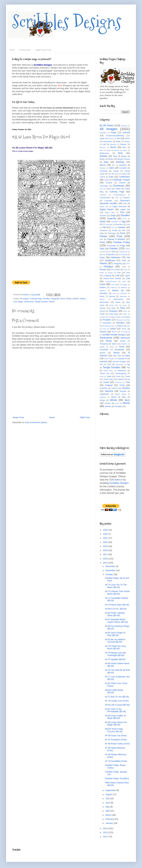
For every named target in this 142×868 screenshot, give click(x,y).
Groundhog (123, 255)
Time (102, 376)
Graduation (110, 255)
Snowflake (104, 350)
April (108, 811)
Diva (122, 212)
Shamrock (125, 338)
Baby (118, 142)
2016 (106, 559)
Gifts (113, 252)
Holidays (108, 267)
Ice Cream (115, 270)
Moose (112, 296)
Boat (115, 156)
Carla (117, 174)
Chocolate (104, 186)
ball (104, 144)
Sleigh (102, 347)
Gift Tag (105, 252)
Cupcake (108, 201)
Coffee (118, 189)
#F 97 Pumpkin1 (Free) (116, 740)
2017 (106, 554)
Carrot (102, 177)
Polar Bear (114, 314)
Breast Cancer (124, 159)
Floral (62, 299)
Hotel (124, 267)
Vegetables (104, 394)
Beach (113, 147)
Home (12, 50)
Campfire (123, 168)
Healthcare (110, 260)
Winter (113, 400)
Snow (122, 347)
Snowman (119, 350)
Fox (101, 239)
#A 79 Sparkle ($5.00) (115, 659)
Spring (116, 353)
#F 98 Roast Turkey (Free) (117, 744)
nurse (125, 305)
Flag (102, 233)
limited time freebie (112, 278)
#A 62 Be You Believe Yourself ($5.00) (115, 641)
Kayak (110, 273)
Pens (125, 311)
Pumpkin (107, 320)
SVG (109, 364)
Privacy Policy (25, 50)
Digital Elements (119, 207)
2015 (106, 563)
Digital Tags (110, 212)
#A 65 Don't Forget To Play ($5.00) (115, 634)
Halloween (116, 257)
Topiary (121, 379)
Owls (113, 308)
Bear (124, 147)
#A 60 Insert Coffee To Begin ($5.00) (115, 717)
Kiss (128, 273)
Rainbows (107, 323)
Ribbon (120, 326)
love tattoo (115, 285)
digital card (104, 207)
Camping (103, 171)
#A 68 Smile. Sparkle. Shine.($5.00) (115, 614)
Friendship (111, 246)
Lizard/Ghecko (111, 282)
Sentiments (29, 302)
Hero (128, 264)
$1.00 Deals (107, 125)
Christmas (118, 186)
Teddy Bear (108, 371)
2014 (106, 828)
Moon (102, 296)
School (103, 332)
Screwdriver (125, 332)
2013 (106, 832)
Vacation (126, 388)
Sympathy (119, 364)
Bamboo (113, 144)
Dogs (113, 215)
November (111, 570)
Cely (106, 180)
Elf (101, 224)
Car (109, 174)
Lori (124, 282)
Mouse (102, 299)
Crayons (126, 198)
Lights (127, 276)
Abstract (124, 126)
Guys (102, 257)
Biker (125, 150)
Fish (124, 230)
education (115, 222)
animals (126, 132)
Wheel (114, 397)
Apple (102, 138)
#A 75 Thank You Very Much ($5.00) (115, 647)
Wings (102, 400)
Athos (127, 138)
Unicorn (115, 388)
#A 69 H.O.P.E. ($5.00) (116, 609)
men (114, 293)
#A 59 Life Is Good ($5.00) (117, 705)
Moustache (118, 299)
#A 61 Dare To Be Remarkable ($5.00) (115, 710)
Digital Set (125, 210)
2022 (106, 534)
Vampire (123, 391)
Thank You (105, 373)
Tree (128, 382)
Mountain (123, 296)
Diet (125, 204)
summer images (119, 362)
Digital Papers (107, 209)
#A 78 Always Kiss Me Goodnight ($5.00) (115, 654)
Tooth (128, 376)
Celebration (124, 177)
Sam (104, 329)
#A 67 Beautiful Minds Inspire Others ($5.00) (116, 621)
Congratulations (119, 195)
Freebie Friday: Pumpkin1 (117, 778)
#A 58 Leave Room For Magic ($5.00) (116, 724)
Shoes (123, 341)
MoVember (104, 302)
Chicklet (122, 183)
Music (118, 302)
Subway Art (122, 359)
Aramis (111, 138)
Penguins (113, 311)
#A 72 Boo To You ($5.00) (117, 697)
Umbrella (103, 388)
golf (101, 255)
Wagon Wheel (120, 394)
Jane (125, 270)
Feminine (104, 230)
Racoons (120, 320)
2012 (106, 837)
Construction (105, 198)
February (110, 819)
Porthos (103, 317)
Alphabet (103, 133)
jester (102, 273)
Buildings (120, 162)
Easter (103, 221)
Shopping (104, 344)
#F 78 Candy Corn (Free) (117, 701)
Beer (102, 150)
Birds (120, 153)
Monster (124, 293)
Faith (128, 224)
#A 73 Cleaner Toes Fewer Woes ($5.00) (117, 593)
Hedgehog (118, 264)
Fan (113, 227)
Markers (103, 291)
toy (129, 379)
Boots (111, 159)
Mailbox (103, 288)
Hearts (83, 299)
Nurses (103, 308)
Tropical (109, 385)
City (101, 189)
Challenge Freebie (121, 180)
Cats (111, 177)
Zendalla (118, 406)
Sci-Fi (114, 332)
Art (118, 138)
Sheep (109, 341)
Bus (114, 165)
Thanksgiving (121, 373)
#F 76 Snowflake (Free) (116, 761)
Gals (102, 249)
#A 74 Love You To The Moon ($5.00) (116, 586)
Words (52, 302)
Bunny (103, 165)
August (109, 794)
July (108, 798)
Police (125, 314)
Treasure (118, 382)
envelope (109, 224)
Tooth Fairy (108, 379)
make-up (114, 288)
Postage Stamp (114, 317)
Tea (128, 368)
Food (119, 236)
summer (104, 361)
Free (102, 242)
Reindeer (120, 323)
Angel (114, 132)
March (109, 815)
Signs (114, 344)
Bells (109, 150)
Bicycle (117, 150)
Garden (76, 299)
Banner (123, 144)
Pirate (102, 314)
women (108, 403)
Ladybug (108, 276)
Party (123, 308)
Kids (119, 273)
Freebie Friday (122, 242)
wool (117, 403)
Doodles (46, 299)
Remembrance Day (107, 326)
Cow (117, 198)
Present (127, 317)
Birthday (104, 156)
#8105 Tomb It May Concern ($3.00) (114, 730)
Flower (69, 299)
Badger (127, 142)
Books (124, 156)
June (108, 803)
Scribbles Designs (67, 22)
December (111, 566)
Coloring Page (36, 299)
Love (102, 284)
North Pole (114, 305)
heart (124, 261)
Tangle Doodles (41, 302)
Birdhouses (104, 153)
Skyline (124, 344)
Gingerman (123, 252)
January (110, 823)
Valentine (109, 391)
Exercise (119, 224)
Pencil (102, 311)
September (111, 790)
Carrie (124, 174)
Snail (112, 347)
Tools (118, 376)
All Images (24, 299)
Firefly (115, 230)
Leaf (15, 302)
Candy (116, 171)
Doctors (103, 216)
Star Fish (117, 356)
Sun (101, 364)
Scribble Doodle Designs (114, 335)
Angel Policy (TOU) (43, 50)
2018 (106, 550)
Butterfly (123, 165)
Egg (123, 221)
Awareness (108, 142)
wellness (103, 397)
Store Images (109, 359)
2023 (106, 530)
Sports (102, 353)
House (103, 269)
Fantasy (122, 227)
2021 (106, 538)
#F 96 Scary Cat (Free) (116, 736)
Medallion (104, 293)
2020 (106, 542)
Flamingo (112, 233)
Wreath (108, 406)
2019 (106, 546)
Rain (128, 320)
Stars (127, 356)
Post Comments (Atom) (36, 422)
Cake (111, 168)
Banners (103, 147)
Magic (21, 302)
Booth (102, 159)
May (108, 807)
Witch (127, 400)
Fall (104, 227)
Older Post (85, 417)
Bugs (106, 162)
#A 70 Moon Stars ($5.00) (117, 605)
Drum (125, 219)
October (110, 574)
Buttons (103, 168)
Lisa (128, 278)
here (117, 480)
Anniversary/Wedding (115, 136)
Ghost (128, 249)
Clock (109, 189)
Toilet (109, 376)
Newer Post (18, 417)
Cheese (109, 183)
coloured (103, 195)
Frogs (123, 246)
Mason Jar (118, 290)
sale (128, 326)
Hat (128, 257)
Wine (124, 397)
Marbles (124, 288)
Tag (128, 364)
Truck (122, 385)
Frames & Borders (116, 239)
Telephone (122, 371)
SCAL (124, 329)
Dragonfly (55, 299)
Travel (106, 382)
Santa (113, 329)
